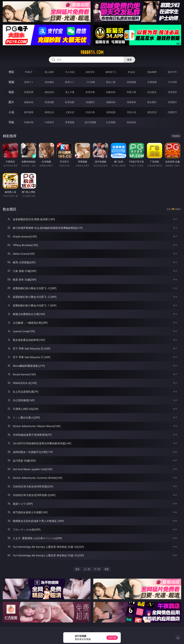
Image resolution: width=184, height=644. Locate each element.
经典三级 (131, 92)
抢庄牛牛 (172, 72)
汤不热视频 (90, 122)
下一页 (97, 569)
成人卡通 (70, 92)
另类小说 (131, 112)
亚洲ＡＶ (29, 82)
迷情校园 (111, 112)
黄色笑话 (152, 112)
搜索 (129, 60)
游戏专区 (90, 72)
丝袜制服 (131, 82)
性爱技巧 (172, 112)
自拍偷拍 (49, 82)
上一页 (87, 569)
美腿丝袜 (111, 102)
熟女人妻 (111, 82)
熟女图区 (152, 102)
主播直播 (152, 82)
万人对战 (70, 72)
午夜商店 (49, 122)
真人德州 (49, 72)
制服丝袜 (111, 92)
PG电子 (29, 72)
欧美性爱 (90, 92)
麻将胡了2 (111, 72)
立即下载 (112, 638)
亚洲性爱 (29, 92)
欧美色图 (70, 102)
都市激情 (29, 112)
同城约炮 (29, 122)
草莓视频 (70, 122)
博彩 (11, 72)
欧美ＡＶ (70, 82)
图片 (11, 102)
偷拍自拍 (49, 92)
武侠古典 (90, 112)
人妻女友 (70, 112)
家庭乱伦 (49, 112)
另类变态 (172, 92)
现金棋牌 (152, 72)
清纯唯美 (131, 102)
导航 (11, 122)
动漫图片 (90, 102)
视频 (11, 82)
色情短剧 (131, 122)
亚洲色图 (49, 102)
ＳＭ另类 (172, 82)
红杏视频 (111, 122)
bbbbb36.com (92, 52)
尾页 (107, 569)
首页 (77, 569)
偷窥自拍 (29, 102)
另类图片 (172, 102)
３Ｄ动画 (90, 82)
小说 (11, 112)
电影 (11, 92)
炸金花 (131, 72)
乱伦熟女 (152, 92)
